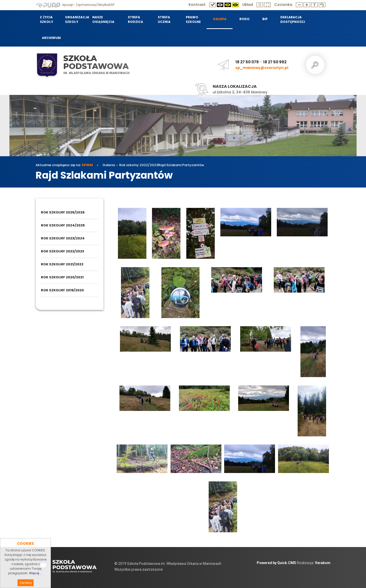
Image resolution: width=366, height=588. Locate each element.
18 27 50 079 (247, 62)
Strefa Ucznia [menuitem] (164, 19)
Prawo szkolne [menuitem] (193, 19)
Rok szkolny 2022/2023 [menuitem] (63, 251)
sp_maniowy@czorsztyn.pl (262, 68)
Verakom (323, 563)
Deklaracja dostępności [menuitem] (292, 19)
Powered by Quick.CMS (276, 563)
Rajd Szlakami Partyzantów (181, 165)
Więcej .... (36, 583)
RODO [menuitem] (245, 19)
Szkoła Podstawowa (96, 62)
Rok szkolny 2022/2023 (139, 165)
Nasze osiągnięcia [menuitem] (103, 19)
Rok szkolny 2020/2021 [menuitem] (62, 277)
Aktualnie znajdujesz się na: (64, 165)
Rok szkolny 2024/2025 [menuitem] (63, 225)
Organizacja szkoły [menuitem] (75, 19)
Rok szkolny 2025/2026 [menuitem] (63, 212)
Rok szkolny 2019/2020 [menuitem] (62, 290)
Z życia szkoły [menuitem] (46, 19)
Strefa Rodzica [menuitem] (135, 19)
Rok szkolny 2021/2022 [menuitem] (62, 264)
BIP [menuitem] (265, 19)
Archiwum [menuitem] (51, 38)
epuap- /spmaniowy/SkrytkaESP (75, 5)
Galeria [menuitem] (220, 19)
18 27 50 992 (275, 62)
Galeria (109, 165)
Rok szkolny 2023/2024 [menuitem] (63, 238)
